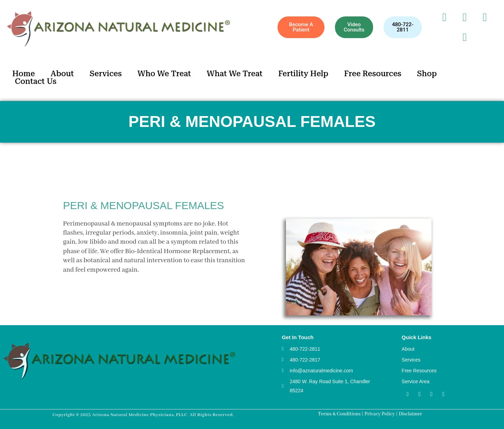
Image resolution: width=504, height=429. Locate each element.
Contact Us (36, 81)
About (62, 74)
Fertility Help (303, 74)
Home (24, 74)
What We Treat (235, 74)
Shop (427, 74)
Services (106, 74)
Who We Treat (164, 74)
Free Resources (373, 74)
